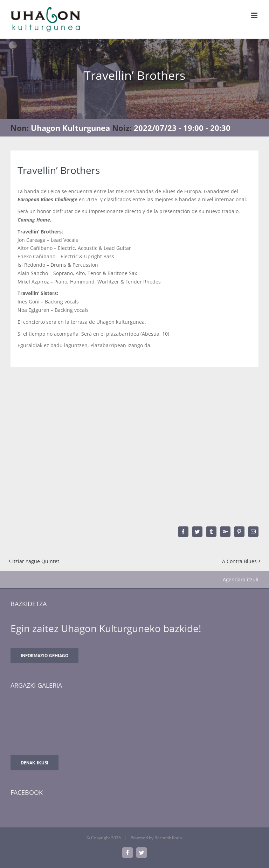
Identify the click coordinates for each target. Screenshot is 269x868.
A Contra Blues (239, 561)
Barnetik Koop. (169, 838)
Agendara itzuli (241, 579)
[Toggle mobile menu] (255, 15)
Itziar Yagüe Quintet (36, 561)
